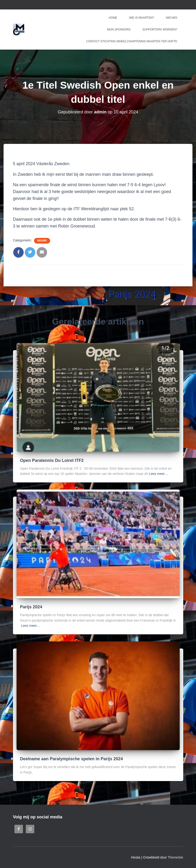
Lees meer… (158, 474)
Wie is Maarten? (142, 18)
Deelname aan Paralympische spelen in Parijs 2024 (72, 759)
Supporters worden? (160, 30)
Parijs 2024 (31, 607)
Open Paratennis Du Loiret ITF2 (52, 460)
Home (113, 18)
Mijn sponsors (119, 30)
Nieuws (172, 18)
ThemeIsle (175, 857)
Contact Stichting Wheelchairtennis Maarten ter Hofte (132, 41)
